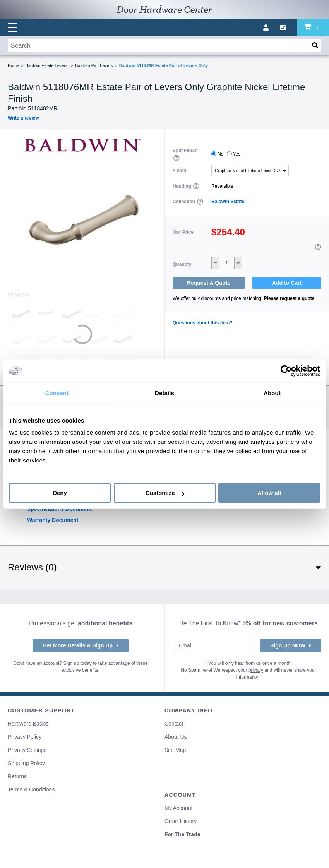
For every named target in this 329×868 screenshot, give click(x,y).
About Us (176, 737)
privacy (256, 670)
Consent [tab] (57, 393)
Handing (182, 186)
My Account (178, 808)
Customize (165, 493)
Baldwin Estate (228, 202)
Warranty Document (53, 520)
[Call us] (289, 27)
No (220, 154)
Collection (184, 202)
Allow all (269, 493)
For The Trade (182, 834)
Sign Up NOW (288, 645)
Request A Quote (209, 283)
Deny (60, 493)
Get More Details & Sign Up (78, 645)
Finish (179, 171)
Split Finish (185, 151)
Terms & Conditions (31, 789)
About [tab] (272, 393)
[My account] (272, 27)
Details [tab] (164, 393)
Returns (17, 776)
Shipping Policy (26, 763)
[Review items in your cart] (313, 27)
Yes (237, 154)
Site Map (175, 750)
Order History (181, 821)
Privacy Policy (25, 737)
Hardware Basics (28, 724)
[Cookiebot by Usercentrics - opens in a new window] (286, 371)
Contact (174, 724)
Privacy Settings (27, 750)
